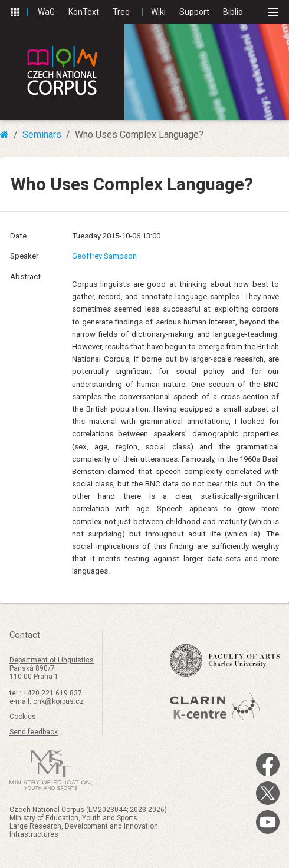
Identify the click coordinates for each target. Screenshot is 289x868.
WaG (46, 12)
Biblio (233, 12)
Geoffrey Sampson (104, 256)
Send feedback (34, 732)
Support (194, 12)
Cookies (23, 717)
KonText (84, 12)
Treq (121, 12)
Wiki (158, 12)
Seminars (42, 135)
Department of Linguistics (52, 660)
